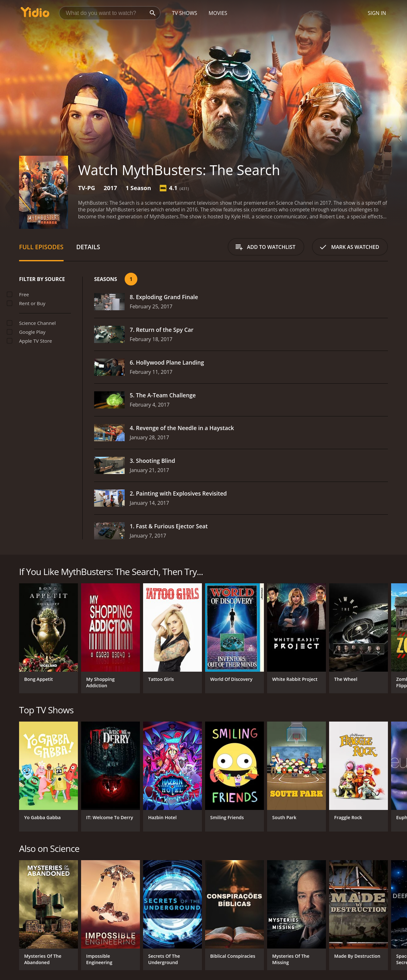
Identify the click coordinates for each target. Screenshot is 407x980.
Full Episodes (41, 247)
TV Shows (185, 13)
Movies (218, 13)
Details (88, 247)
